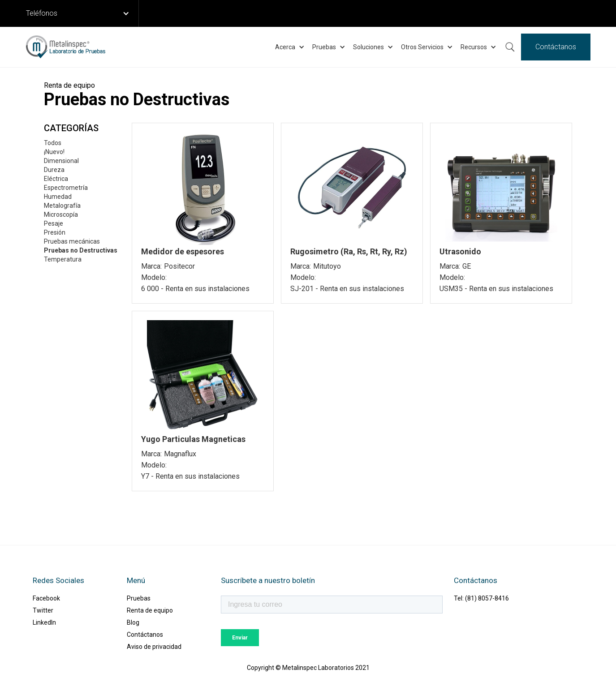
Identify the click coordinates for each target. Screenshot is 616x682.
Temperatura (63, 259)
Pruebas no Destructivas (81, 250)
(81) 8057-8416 (487, 598)
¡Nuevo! (54, 152)
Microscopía (61, 214)
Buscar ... (510, 47)
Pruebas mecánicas (72, 241)
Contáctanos (556, 47)
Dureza (54, 170)
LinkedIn (44, 622)
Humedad (58, 197)
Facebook (46, 598)
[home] (66, 47)
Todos (53, 143)
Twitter (43, 610)
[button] (82, 13)
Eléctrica (56, 179)
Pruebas (139, 598)
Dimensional (61, 161)
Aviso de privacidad (154, 647)
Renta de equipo (150, 610)
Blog (133, 622)
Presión (55, 232)
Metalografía (62, 206)
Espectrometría (66, 188)
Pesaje (54, 223)
